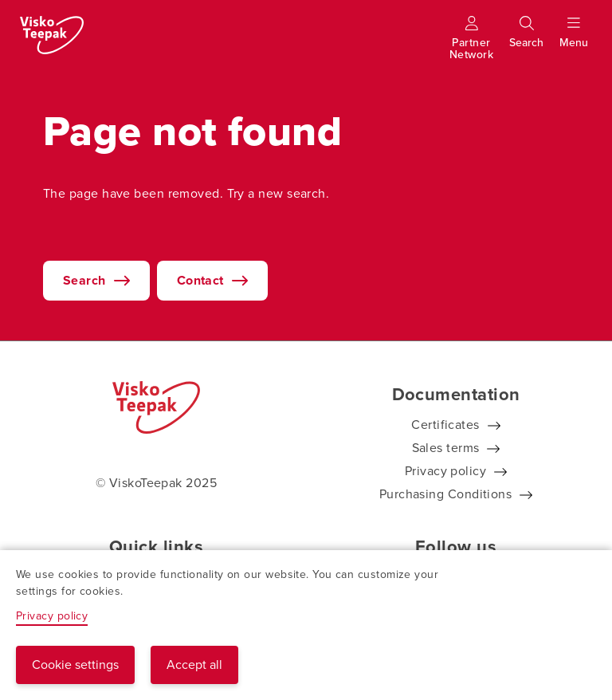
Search (84, 280)
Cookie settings (75, 665)
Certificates (445, 425)
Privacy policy (445, 471)
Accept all (194, 665)
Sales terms (446, 448)
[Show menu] (574, 39)
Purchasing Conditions (445, 494)
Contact (200, 280)
